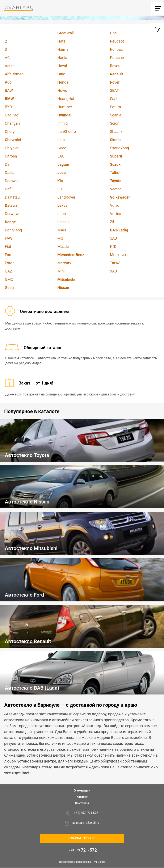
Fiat (8, 246)
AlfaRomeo (14, 74)
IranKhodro (67, 132)
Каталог (82, 797)
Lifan (62, 214)
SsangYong (119, 148)
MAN (62, 230)
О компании (82, 791)
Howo (62, 90)
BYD (8, 107)
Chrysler (12, 148)
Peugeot (117, 41)
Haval (62, 66)
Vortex (115, 214)
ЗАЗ (113, 238)
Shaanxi (117, 132)
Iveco (62, 148)
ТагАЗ (115, 263)
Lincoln (63, 222)
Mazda (63, 246)
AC (7, 58)
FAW (9, 238)
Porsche (117, 58)
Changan (12, 123)
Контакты (82, 803)
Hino (61, 74)
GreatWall (66, 33)
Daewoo (12, 181)
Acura (10, 66)
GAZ (9, 271)
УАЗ (113, 271)
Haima (63, 49)
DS (7, 164)
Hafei (62, 41)
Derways (12, 214)
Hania (62, 58)
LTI (60, 189)
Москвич (118, 255)
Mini (61, 271)
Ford (9, 255)
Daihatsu (12, 197)
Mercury (64, 263)
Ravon (115, 66)
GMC (9, 279)
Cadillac (12, 115)
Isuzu (62, 140)
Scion (115, 123)
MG (60, 238)
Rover (115, 82)
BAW (9, 90)
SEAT (114, 90)
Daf (8, 189)
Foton (10, 263)
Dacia (10, 173)
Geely (9, 288)
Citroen (11, 156)
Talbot (115, 173)
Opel (114, 33)
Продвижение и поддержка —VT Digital (82, 862)
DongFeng (13, 230)
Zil (112, 222)
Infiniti (62, 123)
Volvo (115, 205)
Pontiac (116, 49)
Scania (116, 115)
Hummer (65, 107)
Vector (115, 189)
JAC (61, 156)
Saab (114, 99)
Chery (10, 132)
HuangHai (66, 99)
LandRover (66, 197)
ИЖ (113, 246)
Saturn (115, 107)
